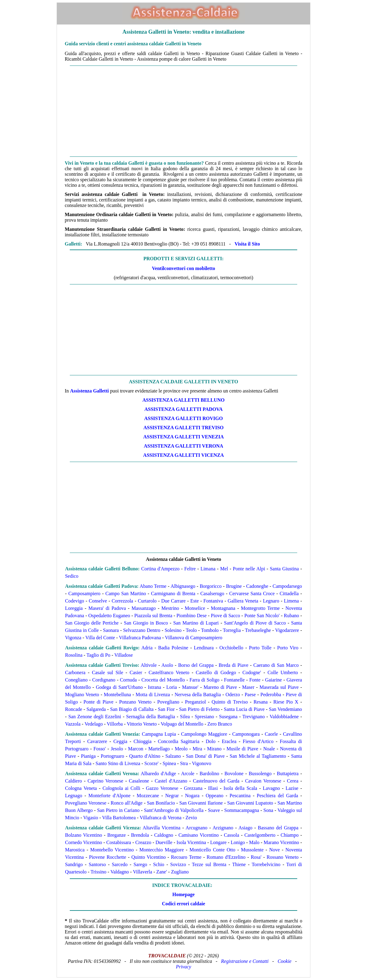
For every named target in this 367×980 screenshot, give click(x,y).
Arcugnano (196, 828)
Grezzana (193, 788)
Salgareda (96, 709)
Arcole (188, 773)
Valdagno (120, 872)
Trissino (99, 872)
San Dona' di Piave (205, 756)
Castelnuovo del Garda (216, 781)
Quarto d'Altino (145, 756)
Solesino (173, 630)
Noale (269, 749)
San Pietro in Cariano (118, 810)
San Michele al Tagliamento (258, 756)
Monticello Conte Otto (212, 850)
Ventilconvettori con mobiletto (183, 268)
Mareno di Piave (220, 687)
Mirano (214, 749)
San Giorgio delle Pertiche (92, 623)
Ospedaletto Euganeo (109, 616)
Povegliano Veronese (86, 803)
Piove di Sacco (226, 616)
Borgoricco (211, 586)
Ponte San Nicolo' (262, 616)
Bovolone (234, 773)
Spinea (169, 763)
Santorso (97, 864)
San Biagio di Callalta (132, 709)
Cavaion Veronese (263, 781)
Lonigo (238, 842)
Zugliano (180, 872)
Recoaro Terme (186, 857)
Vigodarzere (287, 630)
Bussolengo (260, 773)
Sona (268, 810)
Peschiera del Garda (277, 796)
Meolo (181, 749)
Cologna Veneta (81, 788)
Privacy (184, 967)
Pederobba (271, 695)
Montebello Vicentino (112, 850)
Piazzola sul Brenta (153, 616)
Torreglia (232, 630)
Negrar (172, 796)
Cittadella (289, 593)
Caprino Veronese (105, 781)
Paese (250, 695)
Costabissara (119, 842)
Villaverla (142, 872)
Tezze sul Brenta (209, 864)
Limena (291, 601)
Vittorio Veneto (142, 724)
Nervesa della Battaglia (198, 695)
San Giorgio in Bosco (146, 623)
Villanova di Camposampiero (194, 638)
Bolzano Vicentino (83, 835)
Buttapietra (288, 773)
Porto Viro (288, 648)
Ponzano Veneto (135, 702)
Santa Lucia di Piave (244, 709)
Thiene (239, 864)
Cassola (232, 835)
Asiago (245, 828)
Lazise (292, 788)
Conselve (98, 601)
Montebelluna (117, 695)
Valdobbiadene (284, 717)
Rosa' (256, 857)
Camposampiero (84, 593)
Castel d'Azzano (171, 781)
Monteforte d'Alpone (109, 796)
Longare (218, 842)
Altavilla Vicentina (161, 828)
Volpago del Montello (182, 724)
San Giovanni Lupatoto (250, 803)
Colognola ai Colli (121, 788)
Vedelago (94, 724)
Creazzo (143, 842)
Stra (184, 763)
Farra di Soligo (204, 680)
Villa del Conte (100, 638)
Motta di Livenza (153, 695)
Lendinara (204, 648)
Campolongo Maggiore (204, 734)
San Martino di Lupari (196, 623)
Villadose (123, 655)
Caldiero (73, 781)
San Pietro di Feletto (199, 709)
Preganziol (195, 702)
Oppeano (215, 796)
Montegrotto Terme (260, 608)
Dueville (164, 842)
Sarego (140, 864)
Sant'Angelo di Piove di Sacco (255, 623)
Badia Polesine (173, 648)
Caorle (271, 734)
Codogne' (252, 672)
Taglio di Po (98, 655)
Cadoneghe (257, 586)
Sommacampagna (242, 810)
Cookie (285, 961)
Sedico (72, 576)
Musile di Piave (242, 749)
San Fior (166, 709)
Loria (172, 687)
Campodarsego (287, 586)
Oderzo (233, 695)
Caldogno (164, 835)
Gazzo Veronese (162, 788)
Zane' (161, 872)
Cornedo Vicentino (83, 842)
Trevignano (254, 717)
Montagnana (223, 608)
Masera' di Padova (107, 608)
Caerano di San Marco (276, 665)
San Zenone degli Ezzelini (95, 717)
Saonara (111, 630)
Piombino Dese (192, 616)
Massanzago (144, 608)
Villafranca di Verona (160, 818)
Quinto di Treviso (230, 702)
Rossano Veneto (283, 857)
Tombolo (210, 630)
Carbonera (75, 672)
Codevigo (74, 601)
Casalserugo (212, 593)
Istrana (155, 687)
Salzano (173, 756)
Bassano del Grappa (278, 828)
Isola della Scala (240, 788)
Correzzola (122, 601)
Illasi (213, 788)
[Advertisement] (183, 111)
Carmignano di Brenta (172, 593)
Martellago (159, 749)
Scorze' (152, 763)
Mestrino (170, 608)
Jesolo (117, 749)
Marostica (75, 850)
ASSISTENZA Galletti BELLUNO (184, 400)
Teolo (191, 630)
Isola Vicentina (191, 842)
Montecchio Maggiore (161, 850)
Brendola (140, 835)
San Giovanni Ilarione (201, 803)
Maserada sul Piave (279, 687)
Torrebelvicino (266, 864)
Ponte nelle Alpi (249, 569)
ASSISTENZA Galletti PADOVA (184, 409)
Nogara (192, 796)
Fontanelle (234, 680)
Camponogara (246, 734)
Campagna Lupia (159, 734)
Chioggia (142, 741)
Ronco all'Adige (126, 803)
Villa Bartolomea (119, 818)
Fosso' (99, 749)
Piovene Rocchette (108, 857)
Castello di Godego (216, 672)
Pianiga (88, 756)
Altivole (148, 665)
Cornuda (128, 680)
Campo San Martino (126, 593)
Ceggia (120, 741)
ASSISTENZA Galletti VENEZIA (184, 437)
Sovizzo (178, 864)
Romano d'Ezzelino (226, 857)
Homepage (184, 894)
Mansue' (190, 687)
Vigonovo (202, 763)
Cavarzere (97, 741)
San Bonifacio (161, 803)
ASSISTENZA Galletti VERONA (184, 446)
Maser (248, 687)
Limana (208, 569)
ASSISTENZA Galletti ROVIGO (184, 418)
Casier (136, 672)
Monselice (195, 608)
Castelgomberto (260, 835)
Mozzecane (148, 796)
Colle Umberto (283, 672)
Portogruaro (112, 756)
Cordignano (104, 680)
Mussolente (252, 850)
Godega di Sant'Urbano (119, 687)
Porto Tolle (260, 648)
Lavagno (272, 788)
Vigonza (73, 638)
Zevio (191, 818)
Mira (197, 749)
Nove (274, 850)
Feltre (190, 569)
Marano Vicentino (281, 842)
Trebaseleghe (258, 630)
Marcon (136, 749)
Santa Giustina (284, 569)
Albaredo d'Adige (158, 773)
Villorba (115, 724)
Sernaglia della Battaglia (151, 717)
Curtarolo (147, 601)
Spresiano (204, 717)
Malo (254, 842)
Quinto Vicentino (148, 857)
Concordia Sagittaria (179, 741)
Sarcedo (120, 864)
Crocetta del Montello (163, 680)
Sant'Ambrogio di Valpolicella (174, 810)
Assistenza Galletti (90, 391)
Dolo (211, 741)
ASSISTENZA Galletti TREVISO (183, 428)
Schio (159, 864)
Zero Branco (220, 724)
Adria (147, 648)
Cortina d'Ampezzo (160, 569)
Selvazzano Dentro (142, 630)
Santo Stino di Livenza (118, 763)
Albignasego (183, 586)
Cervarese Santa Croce (252, 593)
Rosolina (74, 655)
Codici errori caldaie (184, 904)
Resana (260, 702)
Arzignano (223, 828)
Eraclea (229, 741)
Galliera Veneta (243, 601)
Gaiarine (273, 680)
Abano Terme (153, 586)
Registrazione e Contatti (245, 961)
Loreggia (74, 608)
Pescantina (240, 796)
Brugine (234, 586)
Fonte (255, 680)
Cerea (292, 781)
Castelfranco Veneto (169, 672)
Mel (224, 569)
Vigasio (91, 818)
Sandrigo (74, 864)
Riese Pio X (286, 702)
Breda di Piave (233, 665)
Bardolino (209, 773)
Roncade (73, 709)
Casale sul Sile (107, 672)
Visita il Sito (247, 244)
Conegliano (76, 680)
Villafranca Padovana (140, 638)
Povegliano (168, 702)
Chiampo (290, 835)
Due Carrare (174, 601)
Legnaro (271, 601)
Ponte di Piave (99, 702)
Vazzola (73, 724)
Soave (214, 810)
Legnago (73, 796)
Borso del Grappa (196, 665)
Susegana (228, 717)
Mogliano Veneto (82, 695)
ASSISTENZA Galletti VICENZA (184, 455)
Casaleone (139, 781)
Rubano (291, 616)
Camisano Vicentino (199, 835)
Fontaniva (213, 601)
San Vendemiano (286, 709)
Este (195, 601)
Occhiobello (231, 648)
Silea (185, 717)
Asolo (167, 665)
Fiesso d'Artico (258, 741)
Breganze (117, 835)
